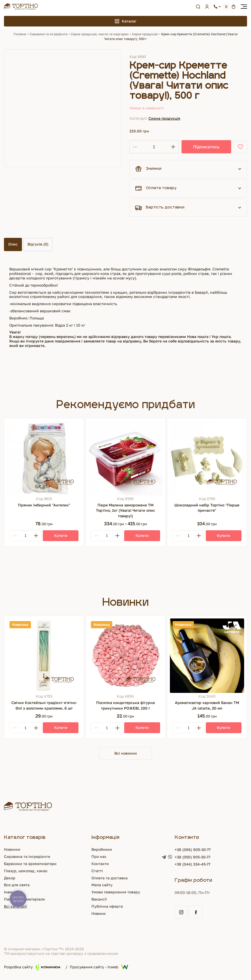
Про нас (99, 857)
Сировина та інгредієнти (48, 34)
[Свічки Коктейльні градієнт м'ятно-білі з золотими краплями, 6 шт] (44, 656)
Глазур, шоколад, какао (26, 871)
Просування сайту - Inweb (99, 968)
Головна (20, 34)
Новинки (12, 850)
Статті (97, 871)
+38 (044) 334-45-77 (192, 865)
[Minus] (15, 536)
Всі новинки (126, 753)
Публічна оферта (107, 907)
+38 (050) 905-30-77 (192, 858)
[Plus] (36, 536)
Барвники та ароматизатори (30, 864)
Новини (99, 914)
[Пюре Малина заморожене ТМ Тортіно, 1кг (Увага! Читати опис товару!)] (125, 458)
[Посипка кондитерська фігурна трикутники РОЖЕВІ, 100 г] (125, 656)
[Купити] (61, 536)
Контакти (100, 864)
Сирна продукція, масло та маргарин (100, 34)
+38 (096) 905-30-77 (193, 850)
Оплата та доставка (110, 878)
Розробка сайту (32, 968)
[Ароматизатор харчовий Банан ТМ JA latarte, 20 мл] (207, 656)
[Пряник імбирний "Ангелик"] (44, 458)
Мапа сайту (102, 886)
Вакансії (99, 900)
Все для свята (17, 886)
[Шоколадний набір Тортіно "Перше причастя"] (207, 458)
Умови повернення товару (116, 892)
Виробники (102, 850)
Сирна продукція (145, 34)
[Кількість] (154, 147)
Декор (10, 878)
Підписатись (206, 147)
